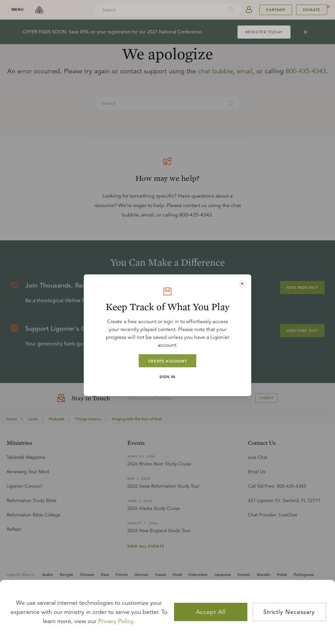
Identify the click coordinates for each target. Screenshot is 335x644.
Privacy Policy (116, 621)
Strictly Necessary (289, 612)
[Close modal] (242, 284)
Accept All (211, 612)
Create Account (167, 361)
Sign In (167, 376)
